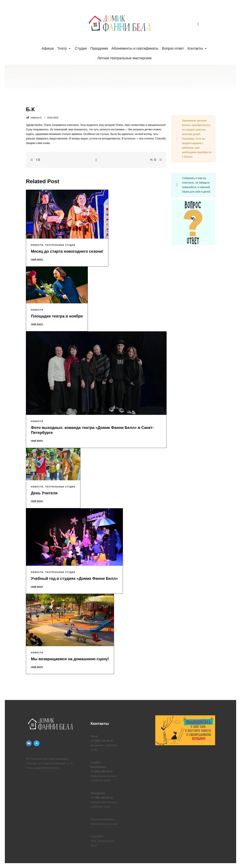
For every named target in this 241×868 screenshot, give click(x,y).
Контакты (197, 48)
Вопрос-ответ (173, 48)
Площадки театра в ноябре (57, 316)
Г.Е (36, 160)
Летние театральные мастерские (125, 58)
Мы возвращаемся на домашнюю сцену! (70, 659)
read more (37, 259)
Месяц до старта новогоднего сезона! (67, 251)
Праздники (99, 48)
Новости (37, 245)
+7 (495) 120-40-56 (102, 741)
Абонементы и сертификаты (135, 48)
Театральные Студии (60, 245)
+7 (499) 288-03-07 (102, 771)
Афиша (48, 48)
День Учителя (44, 493)
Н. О (156, 160)
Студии (81, 48)
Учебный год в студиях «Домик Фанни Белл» (74, 578)
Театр (64, 48)
